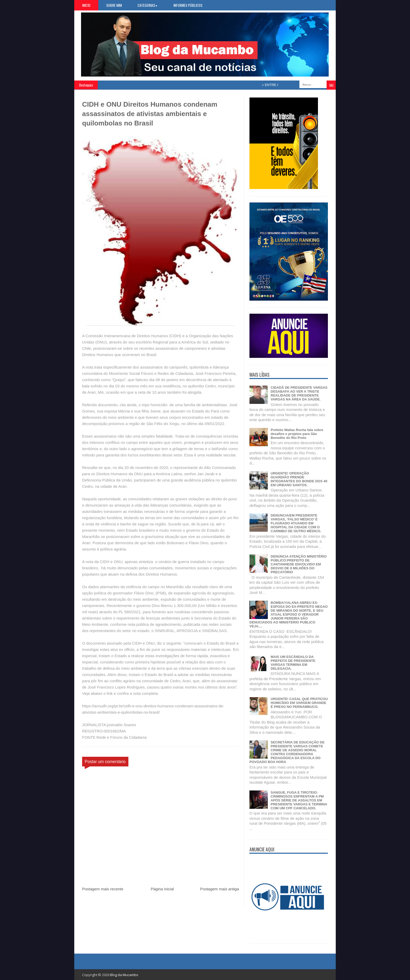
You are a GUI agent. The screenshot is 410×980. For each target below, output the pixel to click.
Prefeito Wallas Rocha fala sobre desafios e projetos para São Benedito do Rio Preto (297, 434)
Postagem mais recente (103, 889)
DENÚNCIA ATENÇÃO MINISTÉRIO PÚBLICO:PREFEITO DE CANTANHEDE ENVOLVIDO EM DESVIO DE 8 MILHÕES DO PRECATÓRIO (299, 564)
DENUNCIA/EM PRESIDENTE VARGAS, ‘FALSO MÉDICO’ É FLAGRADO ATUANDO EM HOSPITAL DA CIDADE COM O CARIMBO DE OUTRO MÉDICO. (296, 523)
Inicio (86, 5)
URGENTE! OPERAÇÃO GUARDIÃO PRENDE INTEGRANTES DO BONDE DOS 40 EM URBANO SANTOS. (299, 479)
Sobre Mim (114, 5)
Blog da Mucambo (124, 975)
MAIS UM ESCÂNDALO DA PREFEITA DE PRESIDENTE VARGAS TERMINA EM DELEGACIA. (293, 663)
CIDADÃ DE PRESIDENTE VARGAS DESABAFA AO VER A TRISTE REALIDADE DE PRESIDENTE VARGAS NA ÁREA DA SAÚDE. (299, 393)
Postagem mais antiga (220, 889)
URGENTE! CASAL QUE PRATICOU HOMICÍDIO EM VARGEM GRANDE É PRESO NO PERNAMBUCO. (299, 703)
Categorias (148, 5)
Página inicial (162, 889)
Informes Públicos (188, 5)
